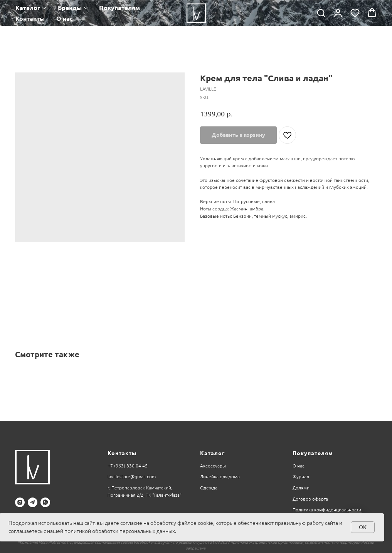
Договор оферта (310, 499)
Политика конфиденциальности (327, 510)
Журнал (301, 477)
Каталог (28, 8)
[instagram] (20, 502)
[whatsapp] (45, 502)
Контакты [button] (30, 18)
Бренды (70, 8)
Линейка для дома (220, 477)
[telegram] (33, 502)
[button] (321, 13)
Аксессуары (213, 466)
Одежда (209, 488)
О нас (65, 18)
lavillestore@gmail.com (132, 477)
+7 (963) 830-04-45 (128, 466)
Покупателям (119, 8)
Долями (301, 488)
